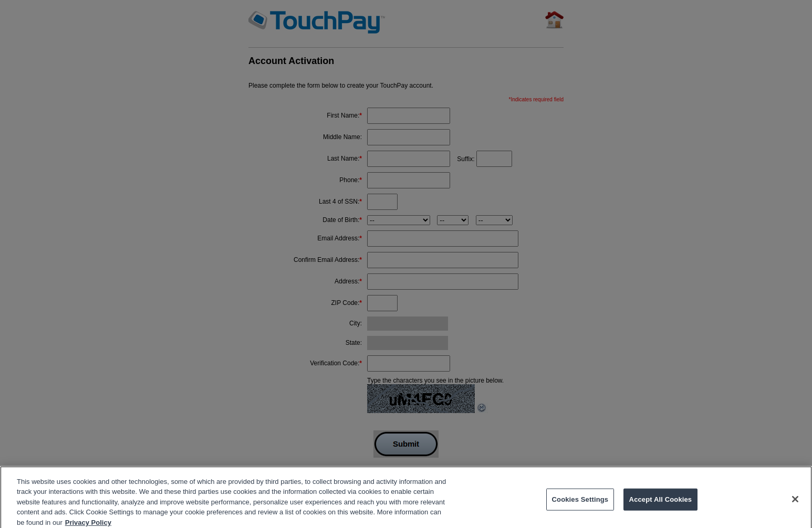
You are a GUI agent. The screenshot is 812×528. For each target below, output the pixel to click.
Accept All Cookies (661, 503)
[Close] (795, 503)
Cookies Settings (580, 503)
